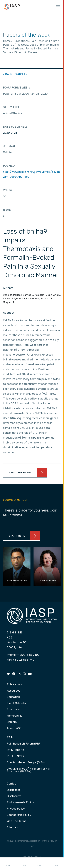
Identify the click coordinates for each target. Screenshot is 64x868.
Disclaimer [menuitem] (13, 790)
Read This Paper (20, 473)
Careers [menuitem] (12, 722)
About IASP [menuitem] (14, 728)
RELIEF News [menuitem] (15, 756)
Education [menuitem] (13, 697)
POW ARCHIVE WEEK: (16, 88)
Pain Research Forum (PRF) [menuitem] (24, 744)
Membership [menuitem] (15, 716)
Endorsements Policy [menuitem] (20, 803)
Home (8, 863)
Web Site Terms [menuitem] (17, 821)
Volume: (8, 190)
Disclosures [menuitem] (14, 796)
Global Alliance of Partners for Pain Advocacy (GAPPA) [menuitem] (29, 770)
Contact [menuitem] (12, 784)
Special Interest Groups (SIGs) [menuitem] (26, 763)
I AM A (24, 863)
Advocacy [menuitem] (13, 710)
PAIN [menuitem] (10, 738)
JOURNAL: (10, 146)
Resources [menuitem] (13, 691)
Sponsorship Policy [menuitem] (19, 815)
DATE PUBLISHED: (15, 127)
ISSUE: (7, 210)
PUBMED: (9, 166)
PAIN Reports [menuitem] (15, 750)
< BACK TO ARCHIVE (16, 74)
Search (40, 863)
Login (56, 863)
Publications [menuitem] (15, 685)
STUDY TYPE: (12, 107)
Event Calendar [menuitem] (16, 703)
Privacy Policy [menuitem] (16, 809)
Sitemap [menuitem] (12, 828)
